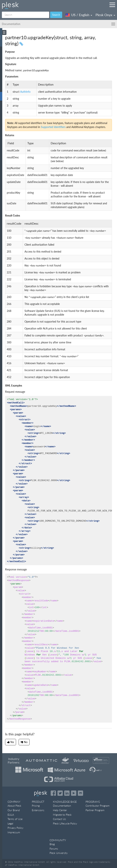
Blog (52, 844)
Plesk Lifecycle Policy (65, 823)
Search (56, 15)
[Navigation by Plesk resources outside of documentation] (112, 5)
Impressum (14, 832)
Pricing (36, 806)
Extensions (38, 810)
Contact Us (59, 819)
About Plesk (14, 806)
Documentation (62, 806)
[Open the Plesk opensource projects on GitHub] (80, 793)
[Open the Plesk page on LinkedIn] (67, 793)
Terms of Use (15, 819)
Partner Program (95, 810)
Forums (54, 849)
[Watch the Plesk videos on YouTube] (74, 793)
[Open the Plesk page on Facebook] (53, 793)
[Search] (26, 15)
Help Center (60, 810)
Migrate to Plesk (62, 815)
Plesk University (59, 853)
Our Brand (14, 810)
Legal (10, 823)
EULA (11, 815)
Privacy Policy (15, 828)
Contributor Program (97, 806)
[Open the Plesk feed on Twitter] (60, 793)
